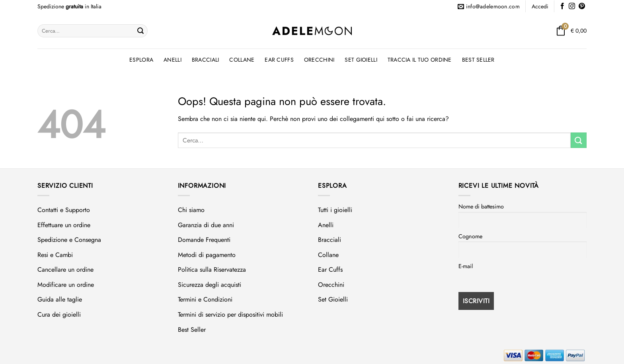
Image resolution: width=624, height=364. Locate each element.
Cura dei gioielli (59, 314)
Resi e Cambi (55, 255)
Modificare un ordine (66, 285)
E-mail (466, 266)
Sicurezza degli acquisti (210, 285)
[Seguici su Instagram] (572, 7)
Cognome (470, 236)
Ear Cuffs (279, 60)
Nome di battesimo (481, 206)
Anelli (173, 60)
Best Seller (478, 60)
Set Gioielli (361, 60)
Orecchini (319, 60)
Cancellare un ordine (65, 270)
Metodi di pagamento (207, 255)
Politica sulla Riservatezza (212, 270)
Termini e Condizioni (205, 299)
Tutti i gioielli (335, 210)
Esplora (141, 60)
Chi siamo (191, 210)
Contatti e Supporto (64, 210)
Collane (242, 60)
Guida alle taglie (60, 299)
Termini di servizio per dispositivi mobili (230, 314)
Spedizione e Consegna (69, 240)
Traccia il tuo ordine (420, 60)
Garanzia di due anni (206, 225)
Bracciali (206, 60)
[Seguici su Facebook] (562, 7)
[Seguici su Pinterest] (582, 7)
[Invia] (140, 31)
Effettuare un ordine (64, 225)
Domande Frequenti (204, 240)
